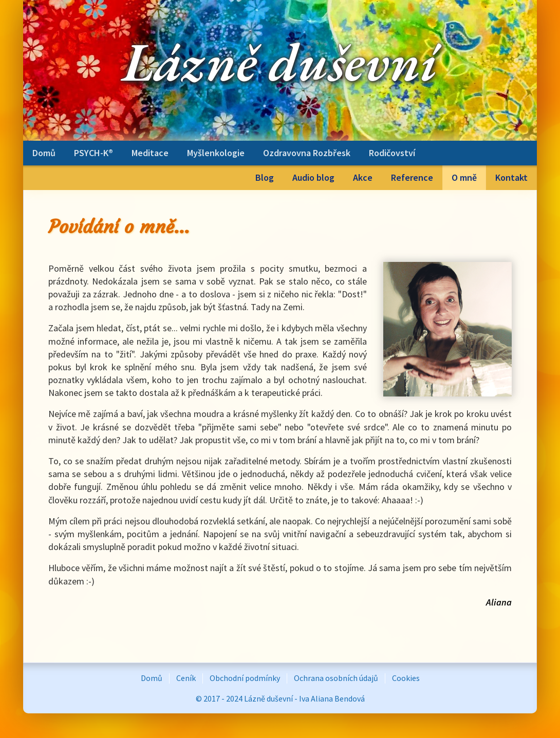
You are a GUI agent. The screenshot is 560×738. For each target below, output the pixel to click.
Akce (363, 177)
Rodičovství (392, 153)
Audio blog (313, 177)
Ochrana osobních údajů (336, 678)
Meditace (150, 153)
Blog (265, 177)
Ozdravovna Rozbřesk (307, 153)
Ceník (186, 678)
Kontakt (511, 177)
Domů (44, 153)
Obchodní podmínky (245, 678)
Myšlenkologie (216, 153)
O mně (464, 177)
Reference (412, 177)
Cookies (406, 678)
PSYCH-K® (94, 153)
